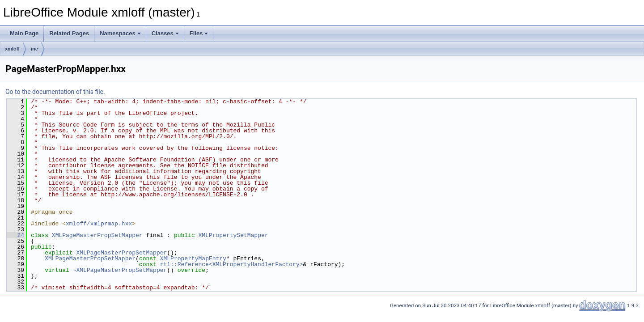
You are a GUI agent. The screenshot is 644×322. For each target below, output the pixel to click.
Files (199, 33)
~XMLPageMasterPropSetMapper (120, 270)
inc (34, 49)
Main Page (24, 33)
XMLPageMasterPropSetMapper (97, 235)
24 (15, 235)
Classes (165, 33)
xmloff (12, 49)
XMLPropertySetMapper (233, 235)
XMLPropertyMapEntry (193, 258)
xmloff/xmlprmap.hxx (99, 224)
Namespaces (120, 33)
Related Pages (69, 33)
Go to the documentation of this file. (55, 92)
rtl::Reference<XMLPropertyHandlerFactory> (232, 264)
